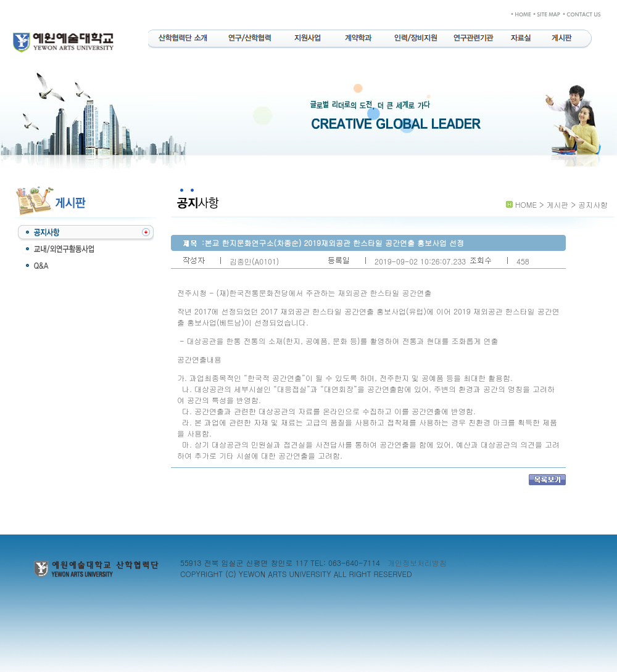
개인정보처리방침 (417, 563)
